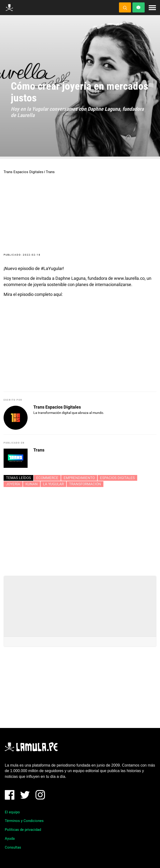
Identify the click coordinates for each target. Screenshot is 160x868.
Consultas (13, 847)
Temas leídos (18, 478)
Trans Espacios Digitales (24, 172)
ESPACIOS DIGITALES (117, 478)
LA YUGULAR (53, 484)
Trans (50, 172)
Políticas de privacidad (23, 830)
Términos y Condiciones (24, 821)
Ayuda (10, 839)
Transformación (85, 484)
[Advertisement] (80, 529)
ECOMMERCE (47, 478)
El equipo (12, 812)
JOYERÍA (13, 484)
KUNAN (32, 484)
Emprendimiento (79, 478)
